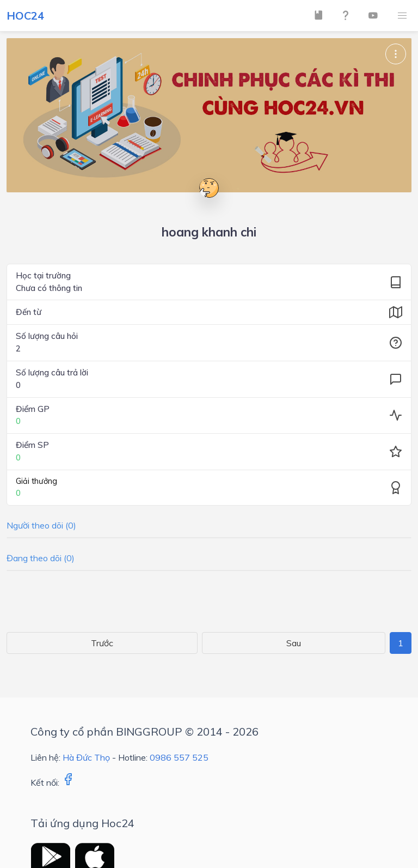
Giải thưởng (36, 481)
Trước (102, 643)
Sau (294, 643)
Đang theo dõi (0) (41, 558)
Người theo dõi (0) (41, 525)
